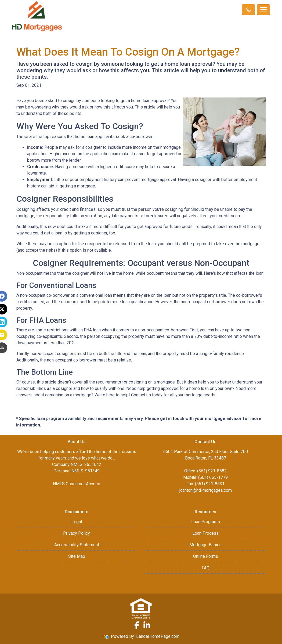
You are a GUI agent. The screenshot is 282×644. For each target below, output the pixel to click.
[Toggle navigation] (263, 10)
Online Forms (206, 556)
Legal (77, 522)
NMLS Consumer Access (77, 484)
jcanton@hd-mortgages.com (206, 490)
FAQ (206, 568)
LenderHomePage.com (158, 636)
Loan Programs (206, 522)
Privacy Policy (77, 533)
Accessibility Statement (77, 545)
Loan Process (205, 533)
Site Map (77, 556)
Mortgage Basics (205, 545)
